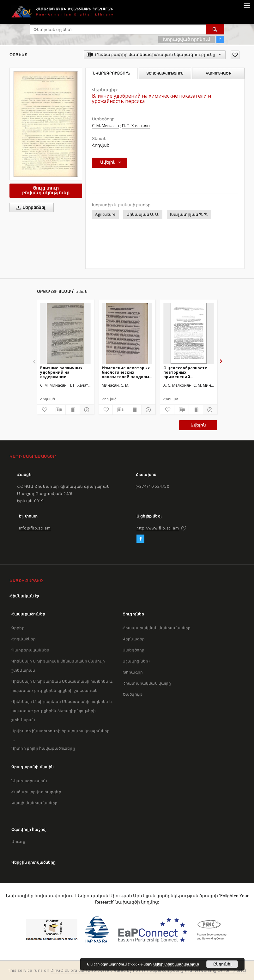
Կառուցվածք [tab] (218, 73)
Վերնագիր (134, 639)
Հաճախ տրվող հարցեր (36, 792)
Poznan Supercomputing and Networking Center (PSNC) (190, 970)
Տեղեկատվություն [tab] (165, 73)
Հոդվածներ (24, 639)
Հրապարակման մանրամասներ (157, 628)
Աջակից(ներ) (136, 661)
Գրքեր (18, 628)
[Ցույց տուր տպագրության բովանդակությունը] (73, 410)
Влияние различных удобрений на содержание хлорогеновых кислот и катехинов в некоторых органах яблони (65, 372)
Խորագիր (133, 672)
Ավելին (198, 425)
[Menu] (247, 5)
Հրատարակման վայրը (147, 683)
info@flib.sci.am (35, 528)
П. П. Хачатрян (136, 126)
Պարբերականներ (30, 650)
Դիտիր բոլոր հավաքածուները (43, 748)
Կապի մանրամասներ (34, 803)
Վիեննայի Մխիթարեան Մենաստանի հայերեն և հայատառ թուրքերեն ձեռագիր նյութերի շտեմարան (62, 711)
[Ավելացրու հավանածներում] (235, 55)
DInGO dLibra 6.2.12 (70, 970)
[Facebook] (140, 539)
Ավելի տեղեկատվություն (176, 964)
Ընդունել (222, 964)
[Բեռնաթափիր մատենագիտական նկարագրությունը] (58, 410)
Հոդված (101, 145)
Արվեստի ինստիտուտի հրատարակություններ (61, 731)
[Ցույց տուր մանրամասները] (86, 410)
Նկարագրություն (29, 781)
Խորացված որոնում (187, 39)
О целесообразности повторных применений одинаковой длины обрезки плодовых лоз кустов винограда (187, 372)
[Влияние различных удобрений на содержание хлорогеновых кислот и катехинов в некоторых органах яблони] (65, 333)
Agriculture (105, 214)
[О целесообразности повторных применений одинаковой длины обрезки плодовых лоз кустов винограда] (189, 333)
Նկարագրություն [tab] (111, 73)
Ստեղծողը (133, 650)
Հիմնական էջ (24, 596)
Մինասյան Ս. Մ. (143, 214)
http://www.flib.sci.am (158, 528)
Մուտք (18, 841)
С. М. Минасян (106, 126)
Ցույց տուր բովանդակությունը (46, 190)
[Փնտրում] (215, 29)
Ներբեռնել (30, 208)
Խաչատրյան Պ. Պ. (189, 214)
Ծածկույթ (133, 694)
